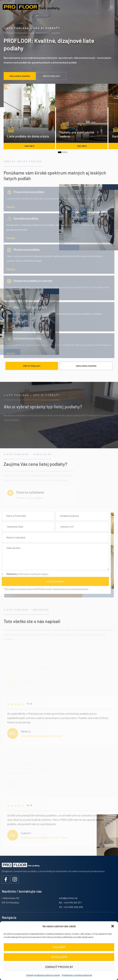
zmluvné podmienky (80, 589)
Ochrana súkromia (61, 589)
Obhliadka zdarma (86, 366)
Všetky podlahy (32, 366)
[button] (113, 926)
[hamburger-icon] (111, 7)
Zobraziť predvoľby (59, 967)
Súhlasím (59, 947)
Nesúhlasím (59, 957)
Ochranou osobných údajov (34, 574)
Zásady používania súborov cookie (43, 975)
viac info (29, 146)
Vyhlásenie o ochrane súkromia (77, 975)
